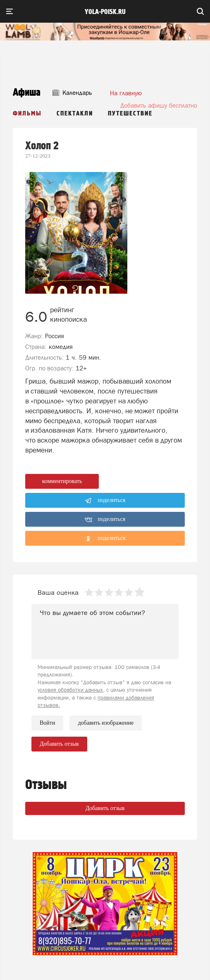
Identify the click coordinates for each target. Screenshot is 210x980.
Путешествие (130, 114)
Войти (47, 723)
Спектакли (75, 114)
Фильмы (27, 114)
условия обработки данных (70, 690)
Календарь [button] (72, 93)
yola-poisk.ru (105, 12)
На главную (126, 93)
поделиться (105, 501)
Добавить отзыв (105, 808)
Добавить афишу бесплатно (159, 105)
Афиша (27, 93)
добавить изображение (106, 723)
